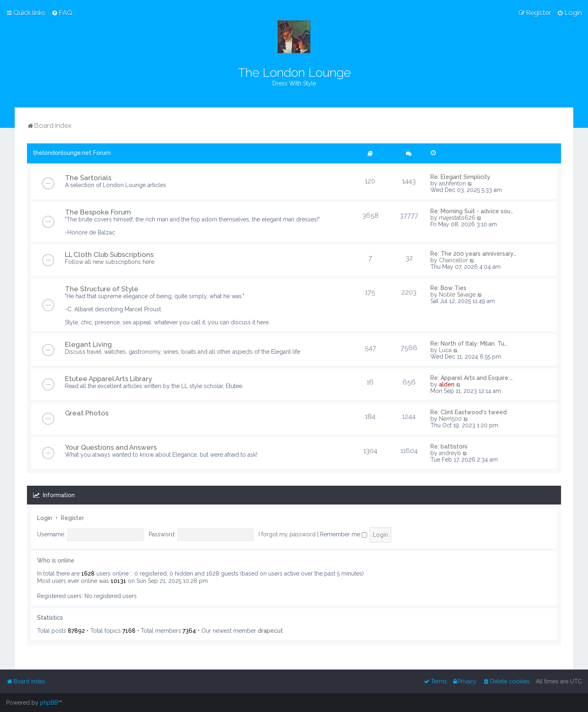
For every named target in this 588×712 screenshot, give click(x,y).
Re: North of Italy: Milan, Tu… (469, 344)
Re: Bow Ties (448, 288)
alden (447, 384)
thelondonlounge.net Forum (72, 153)
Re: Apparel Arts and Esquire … (472, 378)
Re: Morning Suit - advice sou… (472, 211)
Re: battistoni (449, 446)
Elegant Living (88, 344)
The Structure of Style (102, 289)
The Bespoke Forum (98, 212)
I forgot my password (287, 534)
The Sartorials (88, 178)
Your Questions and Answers (111, 447)
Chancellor (453, 260)
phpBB (49, 703)
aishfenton (452, 183)
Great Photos (87, 413)
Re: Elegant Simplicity (460, 177)
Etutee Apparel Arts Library (108, 379)
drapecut (270, 631)
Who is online (56, 560)
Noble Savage (457, 295)
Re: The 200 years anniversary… (473, 254)
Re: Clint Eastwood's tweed (469, 412)
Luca (445, 350)
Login (45, 518)
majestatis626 (457, 218)
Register (72, 518)
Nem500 (450, 419)
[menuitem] (62, 13)
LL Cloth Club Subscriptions (109, 254)
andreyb (450, 453)
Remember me (344, 534)
